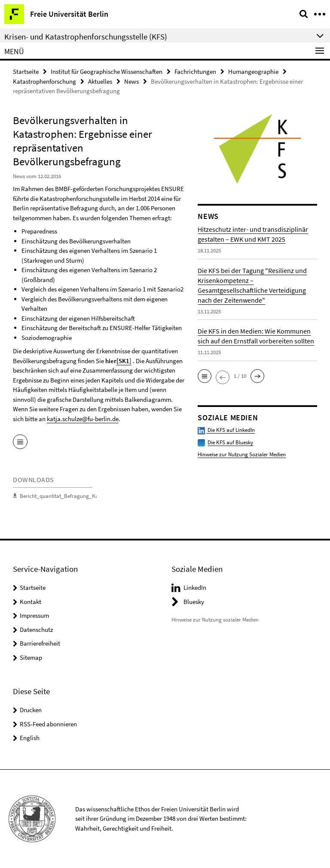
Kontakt (31, 602)
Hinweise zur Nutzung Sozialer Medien (242, 454)
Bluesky (194, 602)
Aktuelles (100, 81)
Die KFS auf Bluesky (230, 442)
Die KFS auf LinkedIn (226, 430)
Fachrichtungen (195, 71)
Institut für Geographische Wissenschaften (107, 71)
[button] (205, 376)
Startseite (26, 71)
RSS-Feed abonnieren (48, 724)
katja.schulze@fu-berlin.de (83, 419)
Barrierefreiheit (40, 643)
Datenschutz (36, 630)
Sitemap (31, 657)
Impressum (34, 615)
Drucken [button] (31, 710)
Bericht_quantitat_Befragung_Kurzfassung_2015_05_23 (85, 496)
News (131, 81)
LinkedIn (195, 587)
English (30, 738)
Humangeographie (253, 71)
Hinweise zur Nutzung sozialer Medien (215, 620)
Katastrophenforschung (44, 81)
